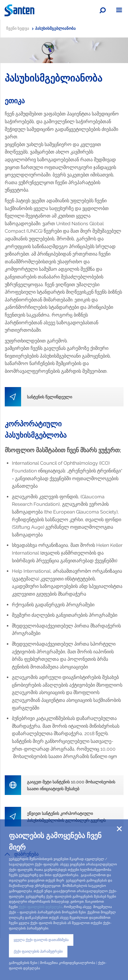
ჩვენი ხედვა (20, 28)
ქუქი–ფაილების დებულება (41, 907)
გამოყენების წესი (23, 963)
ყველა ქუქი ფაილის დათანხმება (41, 940)
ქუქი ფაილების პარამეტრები (38, 951)
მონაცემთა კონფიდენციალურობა (68, 963)
